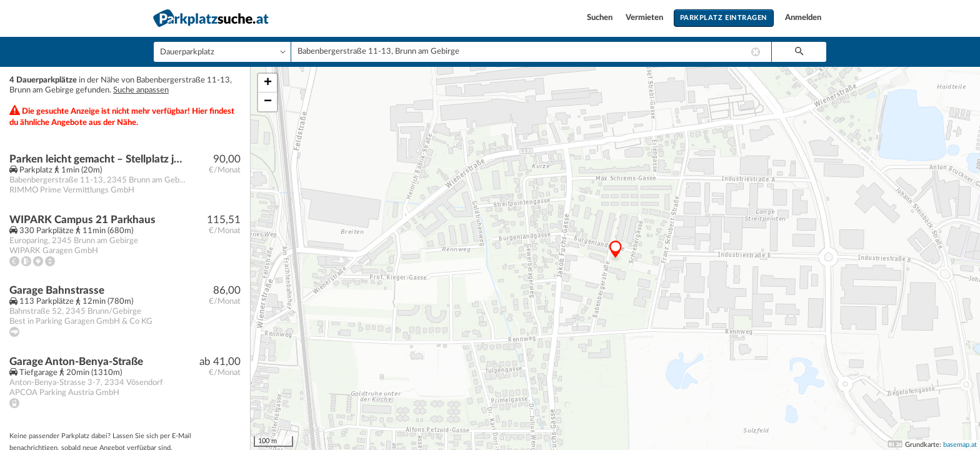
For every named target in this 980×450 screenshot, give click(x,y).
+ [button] (268, 83)
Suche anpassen (141, 90)
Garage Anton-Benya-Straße (76, 362)
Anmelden (803, 18)
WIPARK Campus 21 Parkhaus (82, 220)
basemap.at (960, 445)
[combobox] (531, 52)
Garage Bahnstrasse (57, 290)
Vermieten (645, 18)
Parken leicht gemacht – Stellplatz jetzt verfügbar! (98, 159)
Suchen (601, 18)
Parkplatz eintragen (724, 18)
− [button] (268, 102)
